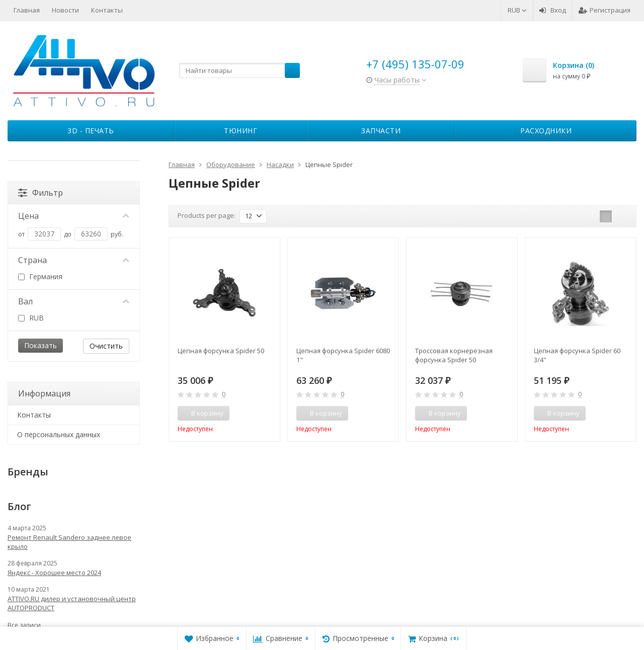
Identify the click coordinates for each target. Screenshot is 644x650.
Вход (553, 10)
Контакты (107, 10)
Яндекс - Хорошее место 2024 (54, 573)
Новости (65, 10)
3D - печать (91, 131)
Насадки (280, 165)
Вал (74, 301)
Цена (74, 216)
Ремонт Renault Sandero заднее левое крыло (69, 542)
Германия (40, 276)
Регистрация (605, 10)
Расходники (546, 131)
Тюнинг (240, 131)
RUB (517, 10)
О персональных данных (59, 434)
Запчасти (381, 131)
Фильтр (41, 193)
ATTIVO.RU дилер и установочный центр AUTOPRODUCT (72, 603)
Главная (27, 10)
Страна (74, 260)
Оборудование (231, 165)
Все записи (24, 625)
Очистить (106, 346)
